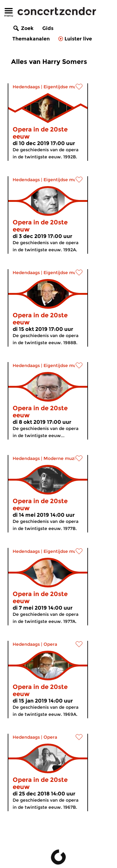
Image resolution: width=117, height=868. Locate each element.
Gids (48, 28)
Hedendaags (26, 87)
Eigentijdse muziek (64, 87)
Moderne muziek (62, 458)
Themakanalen (31, 39)
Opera (50, 644)
